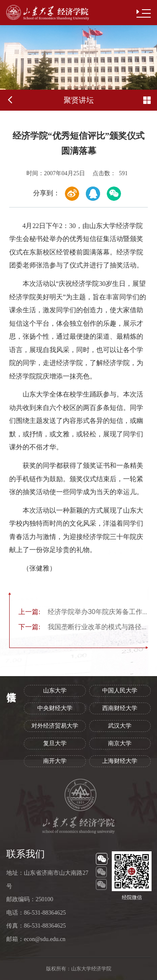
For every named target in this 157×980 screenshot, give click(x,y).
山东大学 (55, 691)
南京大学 (120, 743)
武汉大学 (120, 726)
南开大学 (55, 761)
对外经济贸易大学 (55, 726)
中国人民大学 (120, 691)
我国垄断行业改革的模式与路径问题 (87, 627)
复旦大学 (55, 743)
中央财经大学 (55, 708)
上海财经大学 (120, 761)
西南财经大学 (120, 708)
